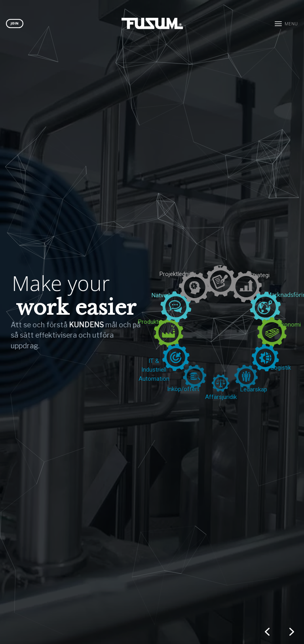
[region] (152, 322)
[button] (286, 24)
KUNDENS (74, 325)
